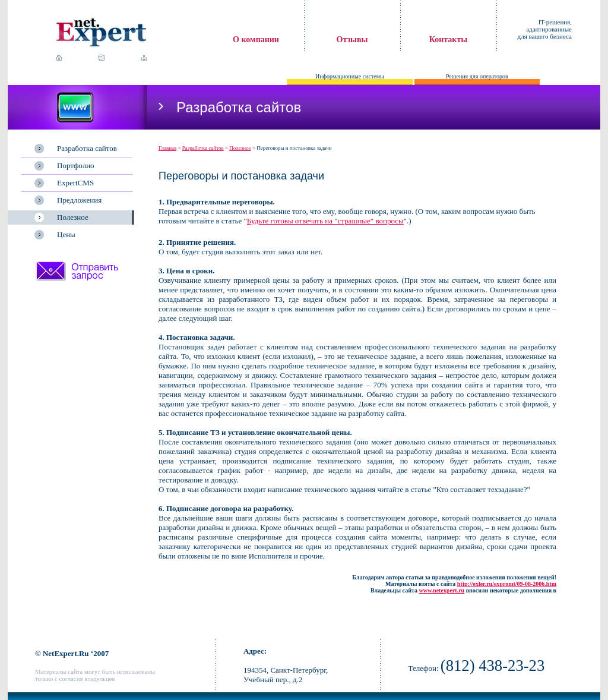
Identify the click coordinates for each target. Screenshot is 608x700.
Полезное (73, 217)
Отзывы (352, 40)
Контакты (448, 40)
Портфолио (76, 165)
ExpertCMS (75, 183)
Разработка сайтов (87, 148)
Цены (66, 234)
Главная (167, 148)
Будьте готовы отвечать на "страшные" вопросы (325, 221)
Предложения (79, 200)
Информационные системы (350, 76)
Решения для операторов (477, 76)
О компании (256, 40)
